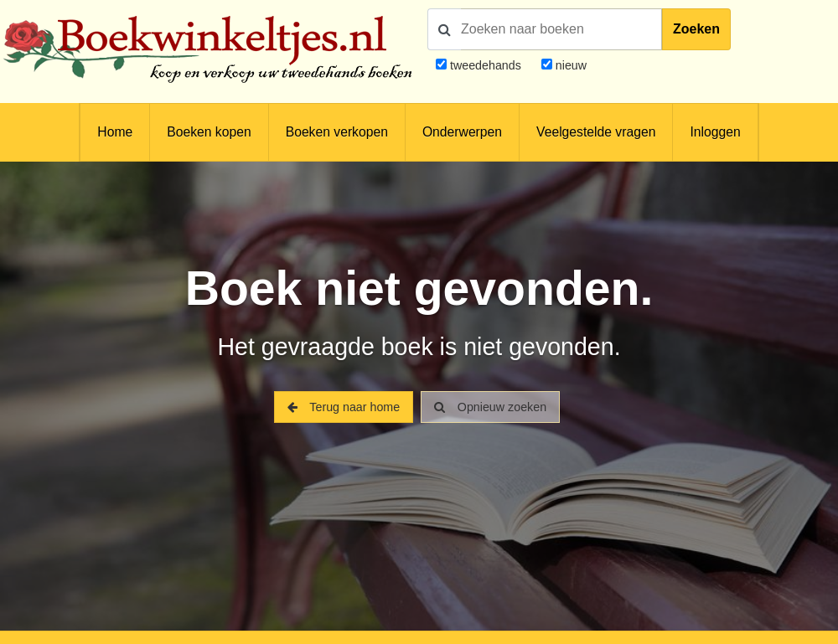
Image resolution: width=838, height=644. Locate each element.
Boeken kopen (209, 132)
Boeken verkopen (337, 132)
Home (115, 132)
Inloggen (715, 132)
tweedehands (486, 65)
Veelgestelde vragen (596, 132)
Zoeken (696, 29)
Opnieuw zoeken (490, 407)
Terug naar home (344, 407)
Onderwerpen (462, 132)
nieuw (569, 65)
